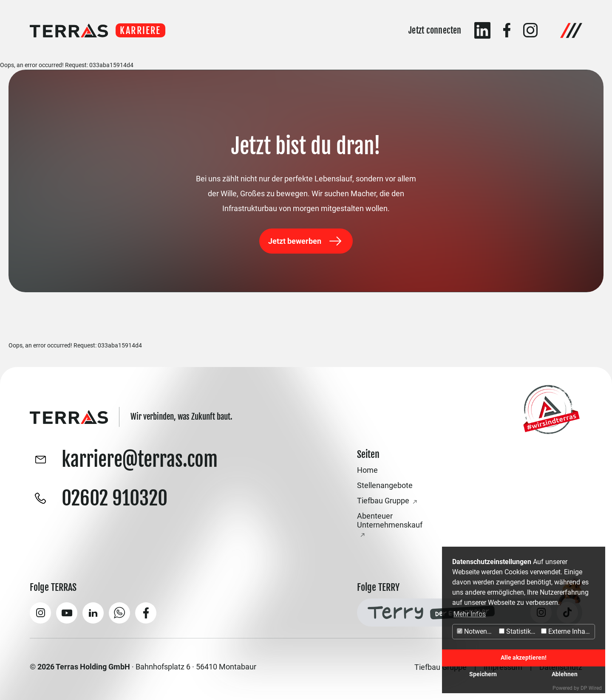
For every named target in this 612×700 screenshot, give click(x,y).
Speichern (483, 674)
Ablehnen (565, 674)
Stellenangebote (385, 485)
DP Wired (591, 688)
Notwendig (477, 631)
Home (367, 470)
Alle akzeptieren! (524, 658)
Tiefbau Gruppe (383, 501)
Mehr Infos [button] (470, 614)
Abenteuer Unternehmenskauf (390, 520)
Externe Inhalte (567, 631)
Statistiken (518, 631)
